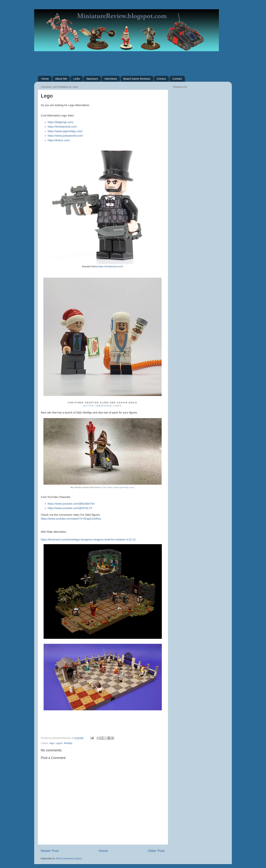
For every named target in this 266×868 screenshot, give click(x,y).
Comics (161, 79)
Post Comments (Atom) (69, 858)
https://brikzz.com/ (59, 140)
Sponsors (92, 79)
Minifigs (68, 743)
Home (45, 79)
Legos (59, 743)
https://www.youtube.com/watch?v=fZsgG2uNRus (71, 519)
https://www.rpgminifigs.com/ (65, 131)
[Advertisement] (133, 61)
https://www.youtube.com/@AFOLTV (70, 508)
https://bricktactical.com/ (62, 127)
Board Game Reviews (137, 79)
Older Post (156, 851)
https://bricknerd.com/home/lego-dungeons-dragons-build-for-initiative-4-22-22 (88, 540)
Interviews (111, 79)
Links (77, 79)
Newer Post (50, 851)
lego (52, 743)
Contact (177, 79)
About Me (61, 79)
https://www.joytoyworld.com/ (65, 136)
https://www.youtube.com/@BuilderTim (71, 504)
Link (104, 487)
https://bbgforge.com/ (60, 122)
